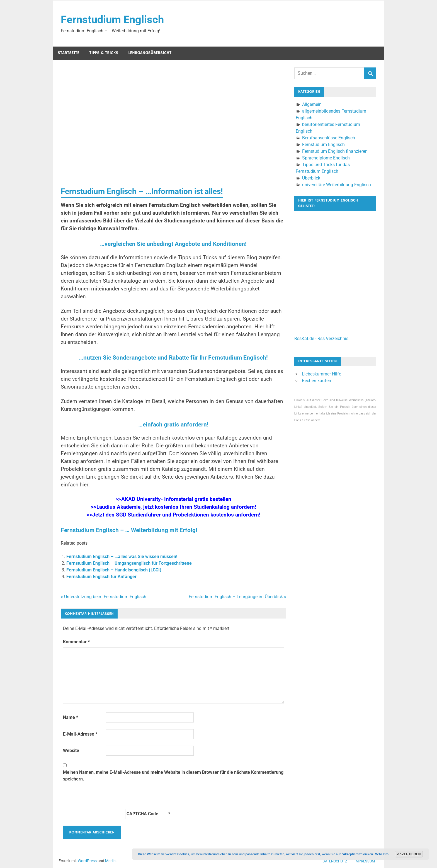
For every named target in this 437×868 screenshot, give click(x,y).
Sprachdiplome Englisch (326, 158)
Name (71, 717)
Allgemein (312, 104)
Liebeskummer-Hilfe (321, 374)
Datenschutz (335, 861)
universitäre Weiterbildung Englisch (337, 185)
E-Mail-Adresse (80, 734)
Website (71, 751)
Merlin (110, 861)
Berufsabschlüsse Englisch (329, 138)
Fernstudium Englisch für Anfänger (101, 577)
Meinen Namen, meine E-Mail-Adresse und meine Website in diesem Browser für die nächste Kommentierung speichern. (173, 776)
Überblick (311, 178)
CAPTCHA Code (142, 814)
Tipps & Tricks (104, 53)
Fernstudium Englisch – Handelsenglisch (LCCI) (114, 570)
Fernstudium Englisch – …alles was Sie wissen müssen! (122, 557)
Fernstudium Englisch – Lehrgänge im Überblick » (237, 597)
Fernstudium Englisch (112, 20)
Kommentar (76, 642)
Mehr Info (382, 854)
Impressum (365, 861)
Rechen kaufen (316, 381)
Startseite (69, 53)
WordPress (87, 861)
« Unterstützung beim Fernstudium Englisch (104, 597)
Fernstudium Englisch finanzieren (335, 151)
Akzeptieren (409, 854)
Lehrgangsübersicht (150, 53)
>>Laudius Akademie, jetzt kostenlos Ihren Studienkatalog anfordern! (173, 507)
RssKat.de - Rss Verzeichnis (321, 339)
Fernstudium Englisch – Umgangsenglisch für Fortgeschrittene (129, 563)
